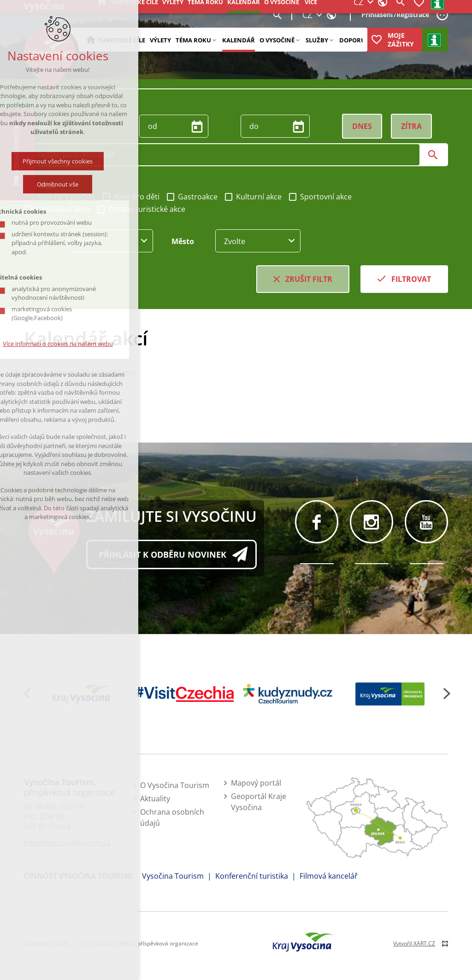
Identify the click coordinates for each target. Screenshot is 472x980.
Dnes (362, 126)
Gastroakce (192, 197)
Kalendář (239, 40)
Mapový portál (256, 783)
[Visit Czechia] (185, 694)
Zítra (411, 126)
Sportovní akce (320, 197)
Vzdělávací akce (57, 209)
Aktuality (155, 799)
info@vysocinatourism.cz (67, 842)
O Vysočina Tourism (175, 785)
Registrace (413, 15)
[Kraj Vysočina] (82, 694)
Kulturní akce (253, 197)
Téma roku (193, 40)
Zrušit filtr (309, 279)
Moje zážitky (401, 40)
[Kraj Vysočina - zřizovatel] (390, 694)
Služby (317, 40)
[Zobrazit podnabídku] (214, 40)
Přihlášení (377, 15)
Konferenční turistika (252, 876)
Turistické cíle (121, 40)
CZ (307, 15)
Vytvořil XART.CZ (414, 943)
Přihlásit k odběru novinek (162, 554)
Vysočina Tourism (173, 876)
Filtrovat (411, 279)
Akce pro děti (131, 197)
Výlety (160, 40)
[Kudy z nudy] (287, 694)
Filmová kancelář (329, 876)
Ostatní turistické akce (141, 209)
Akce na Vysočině (60, 197)
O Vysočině (277, 40)
